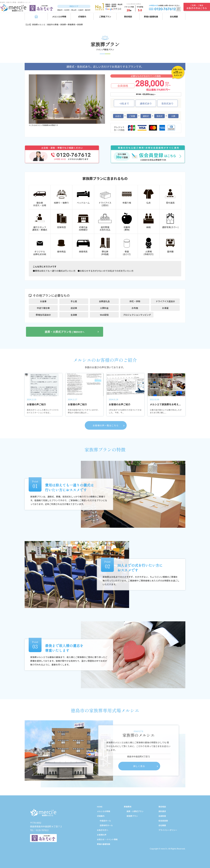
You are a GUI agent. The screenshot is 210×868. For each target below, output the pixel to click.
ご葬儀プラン (105, 17)
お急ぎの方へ (103, 830)
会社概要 (174, 17)
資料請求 (162, 811)
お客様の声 (102, 835)
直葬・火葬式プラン (135, 811)
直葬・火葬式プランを (65, 332)
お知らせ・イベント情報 (107, 839)
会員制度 (162, 816)
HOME (100, 807)
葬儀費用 (128, 807)
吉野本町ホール (106, 825)
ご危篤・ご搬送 (197, 7)
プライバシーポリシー (168, 830)
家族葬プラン (132, 816)
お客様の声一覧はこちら (106, 425)
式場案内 (82, 17)
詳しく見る (139, 766)
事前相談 (128, 17)
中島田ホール (105, 821)
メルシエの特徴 (59, 17)
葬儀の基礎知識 (151, 17)
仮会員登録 (163, 821)
